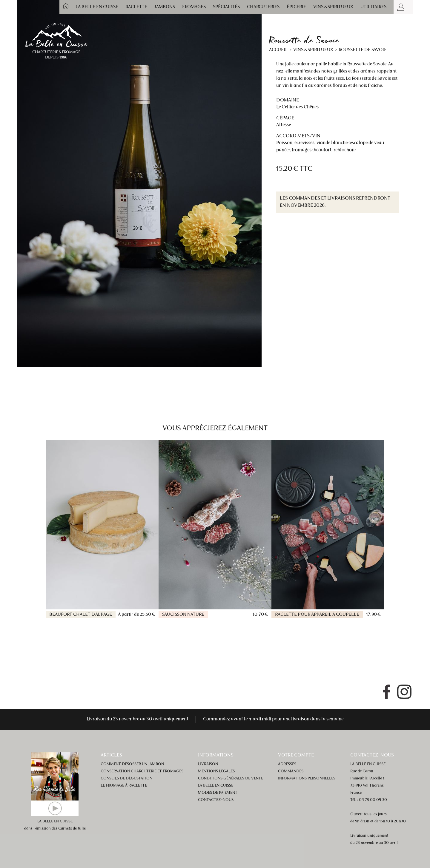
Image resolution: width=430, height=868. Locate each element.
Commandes (291, 771)
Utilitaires (373, 7)
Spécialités (226, 7)
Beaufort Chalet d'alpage (81, 615)
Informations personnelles (307, 779)
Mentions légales (216, 771)
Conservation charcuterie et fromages (142, 771)
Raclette (136, 7)
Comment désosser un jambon (132, 764)
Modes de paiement (218, 793)
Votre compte (296, 755)
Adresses (287, 764)
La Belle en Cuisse (97, 7)
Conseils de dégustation (126, 779)
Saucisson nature (183, 615)
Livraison (208, 764)
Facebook (386, 692)
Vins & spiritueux (333, 7)
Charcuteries (263, 7)
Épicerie (296, 7)
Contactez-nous (216, 800)
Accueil (66, 6)
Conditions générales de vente (231, 779)
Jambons (165, 7)
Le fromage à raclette (124, 786)
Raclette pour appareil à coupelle (317, 615)
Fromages (194, 7)
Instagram (404, 692)
